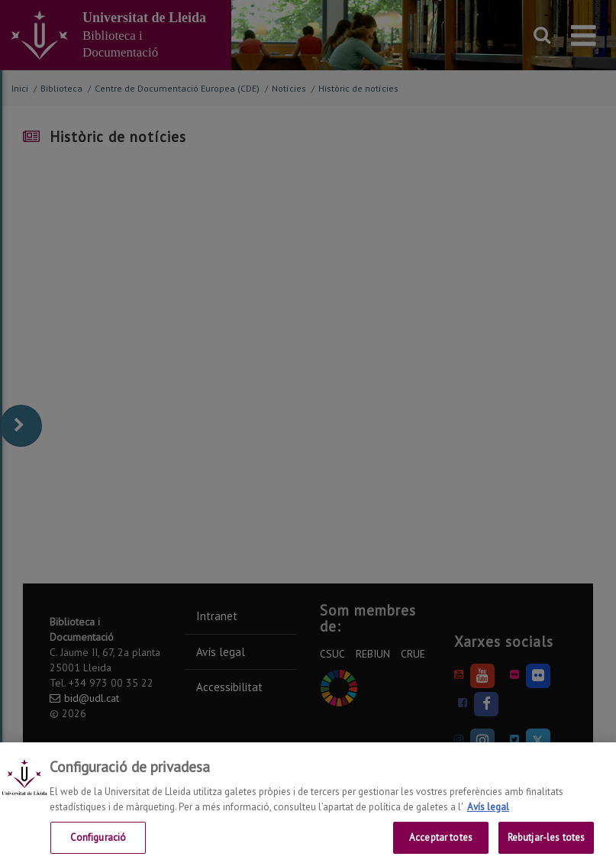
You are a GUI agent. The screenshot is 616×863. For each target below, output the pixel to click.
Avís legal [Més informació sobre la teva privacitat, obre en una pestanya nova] (488, 816)
